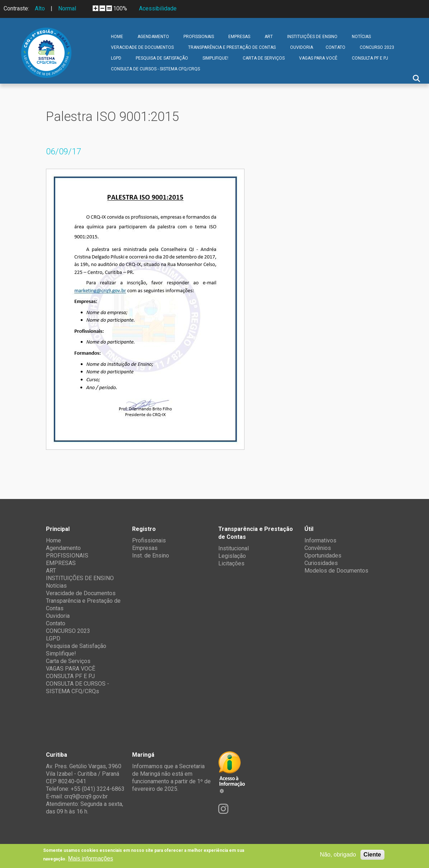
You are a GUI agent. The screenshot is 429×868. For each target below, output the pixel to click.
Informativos (320, 540)
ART (269, 37)
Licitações (231, 563)
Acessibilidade (158, 8)
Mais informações (91, 858)
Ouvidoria (302, 47)
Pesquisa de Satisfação (162, 58)
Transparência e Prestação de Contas (232, 47)
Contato (335, 47)
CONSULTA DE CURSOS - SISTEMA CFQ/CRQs (155, 69)
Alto (40, 8)
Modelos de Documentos (336, 571)
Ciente (372, 855)
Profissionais (149, 540)
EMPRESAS (239, 37)
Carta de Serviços (264, 58)
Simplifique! (215, 58)
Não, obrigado (338, 855)
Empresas (145, 548)
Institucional (234, 548)
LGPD (116, 58)
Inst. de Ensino (151, 556)
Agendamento (153, 37)
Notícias (361, 37)
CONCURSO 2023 (377, 47)
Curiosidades (321, 563)
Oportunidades (323, 556)
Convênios (318, 548)
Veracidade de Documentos (142, 47)
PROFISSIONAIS (199, 37)
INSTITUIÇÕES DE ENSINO (312, 37)
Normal (67, 8)
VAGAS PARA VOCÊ (318, 58)
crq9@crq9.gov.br (86, 796)
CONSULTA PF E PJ (370, 58)
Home (117, 37)
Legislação (232, 556)
